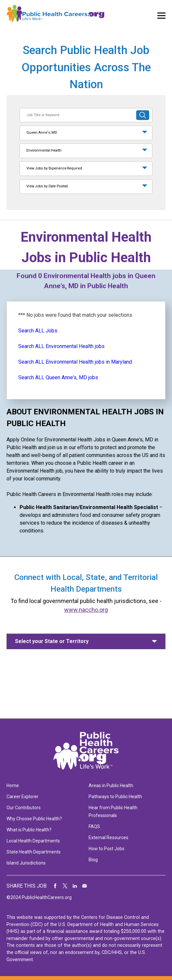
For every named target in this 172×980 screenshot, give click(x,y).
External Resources (108, 838)
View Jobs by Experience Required (54, 168)
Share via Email (85, 886)
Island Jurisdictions (26, 863)
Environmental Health (44, 150)
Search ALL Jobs (38, 331)
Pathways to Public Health (115, 797)
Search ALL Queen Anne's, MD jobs (58, 377)
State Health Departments (34, 852)
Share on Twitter (65, 886)
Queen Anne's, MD (42, 133)
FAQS (94, 826)
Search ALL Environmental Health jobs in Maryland (75, 362)
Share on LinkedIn (75, 886)
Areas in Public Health (111, 785)
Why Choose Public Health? (34, 819)
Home (13, 785)
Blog (93, 860)
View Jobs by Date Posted (47, 186)
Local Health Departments (33, 841)
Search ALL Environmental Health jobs (61, 346)
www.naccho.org (86, 610)
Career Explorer (22, 797)
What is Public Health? (29, 830)
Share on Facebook (55, 886)
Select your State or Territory (52, 641)
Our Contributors (24, 808)
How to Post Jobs (107, 849)
